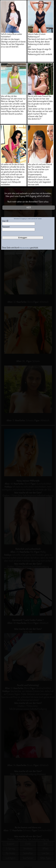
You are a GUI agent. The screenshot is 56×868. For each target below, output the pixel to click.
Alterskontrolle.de (25, 248)
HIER (29, 207)
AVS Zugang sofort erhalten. (38, 196)
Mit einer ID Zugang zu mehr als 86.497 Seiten (28, 219)
